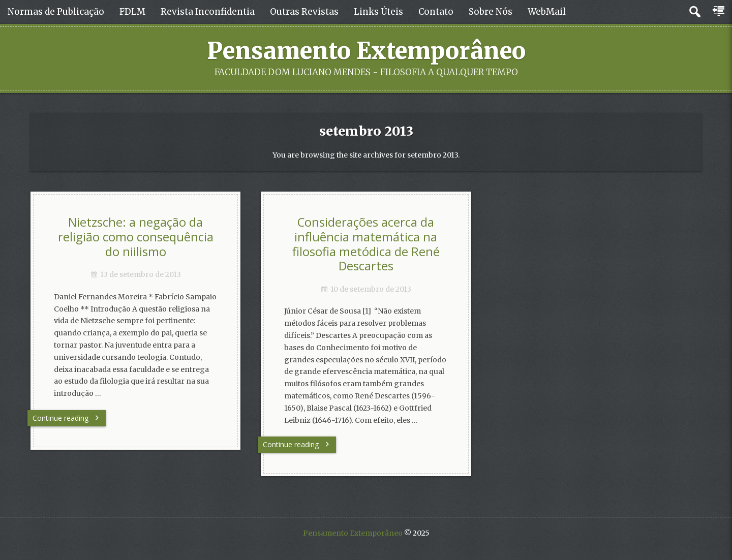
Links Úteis (378, 12)
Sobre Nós (491, 12)
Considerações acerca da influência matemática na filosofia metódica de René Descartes (366, 244)
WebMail (547, 12)
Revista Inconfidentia (208, 12)
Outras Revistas (304, 12)
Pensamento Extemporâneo (366, 51)
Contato (436, 12)
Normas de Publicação (56, 12)
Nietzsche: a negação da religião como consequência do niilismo (136, 237)
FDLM (132, 12)
